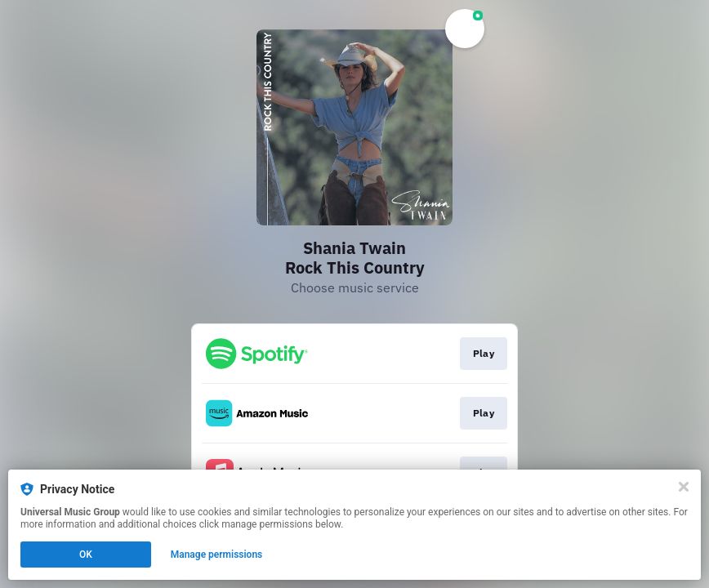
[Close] (684, 487)
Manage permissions (217, 555)
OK (86, 555)
